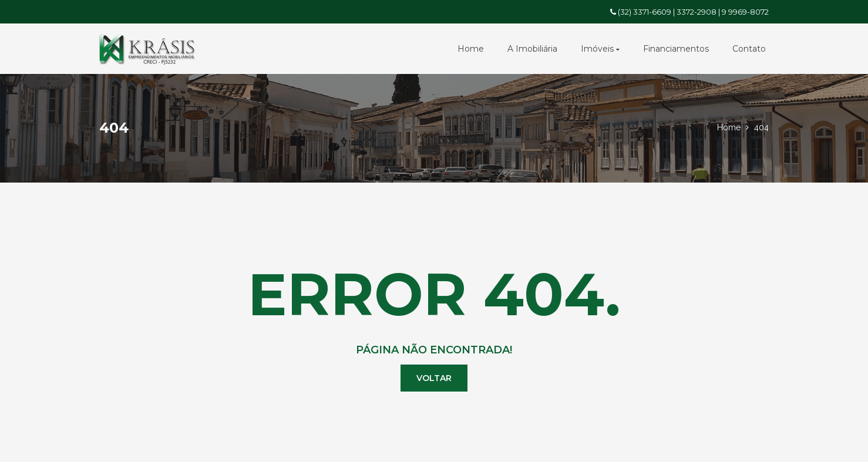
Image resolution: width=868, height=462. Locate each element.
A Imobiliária (532, 49)
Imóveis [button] (600, 49)
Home (471, 49)
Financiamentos (676, 49)
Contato (749, 49)
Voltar (434, 378)
